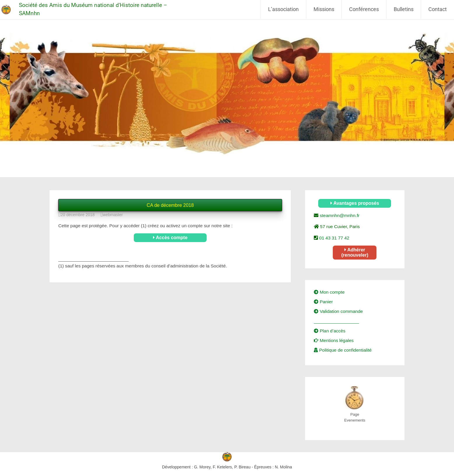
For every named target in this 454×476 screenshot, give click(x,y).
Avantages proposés (355, 203)
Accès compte (170, 238)
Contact (438, 9)
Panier (323, 302)
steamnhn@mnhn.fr (339, 215)
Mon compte (329, 292)
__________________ (336, 321)
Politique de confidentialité (343, 350)
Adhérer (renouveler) (355, 252)
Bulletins (404, 9)
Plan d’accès (330, 331)
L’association (283, 9)
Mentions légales (334, 340)
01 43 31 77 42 (334, 238)
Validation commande (338, 311)
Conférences (364, 9)
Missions (324, 9)
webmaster (113, 215)
